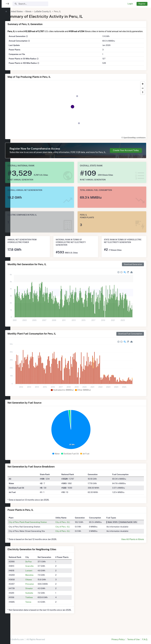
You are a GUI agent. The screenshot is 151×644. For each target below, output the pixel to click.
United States (26, 11)
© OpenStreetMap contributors (134, 141)
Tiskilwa (38, 604)
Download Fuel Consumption (130, 340)
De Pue (37, 568)
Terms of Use (133, 639)
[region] (5, 320)
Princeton (38, 590)
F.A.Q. (145, 639)
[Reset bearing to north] (143, 95)
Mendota (38, 581)
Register (142, 4)
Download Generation (133, 271)
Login (130, 4)
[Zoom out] (143, 91)
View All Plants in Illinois (133, 546)
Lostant (37, 577)
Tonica (37, 608)
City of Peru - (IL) (69, 528)
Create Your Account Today (126, 155)
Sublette (38, 599)
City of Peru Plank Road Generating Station (38, 528)
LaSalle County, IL (53, 11)
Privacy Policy (118, 639)
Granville (38, 572)
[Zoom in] (143, 87)
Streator (38, 595)
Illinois (38, 11)
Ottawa (37, 586)
